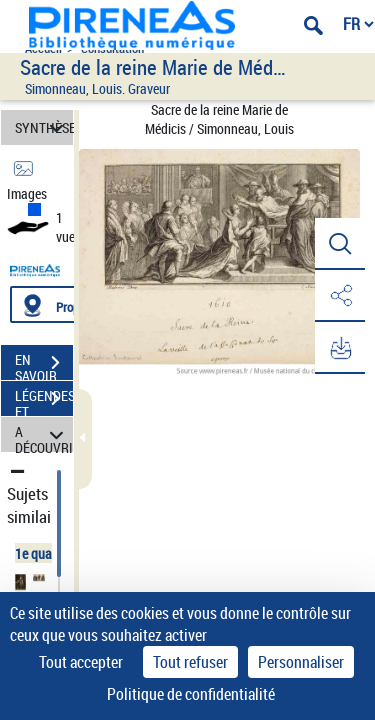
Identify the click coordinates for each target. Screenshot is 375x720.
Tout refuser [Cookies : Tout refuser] (190, 662)
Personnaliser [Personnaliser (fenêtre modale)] (301, 662)
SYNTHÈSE (44, 127)
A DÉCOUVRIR (44, 434)
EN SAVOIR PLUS (44, 365)
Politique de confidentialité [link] (191, 694)
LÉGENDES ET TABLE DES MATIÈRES (44, 401)
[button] (340, 244)
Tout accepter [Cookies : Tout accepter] (81, 662)
